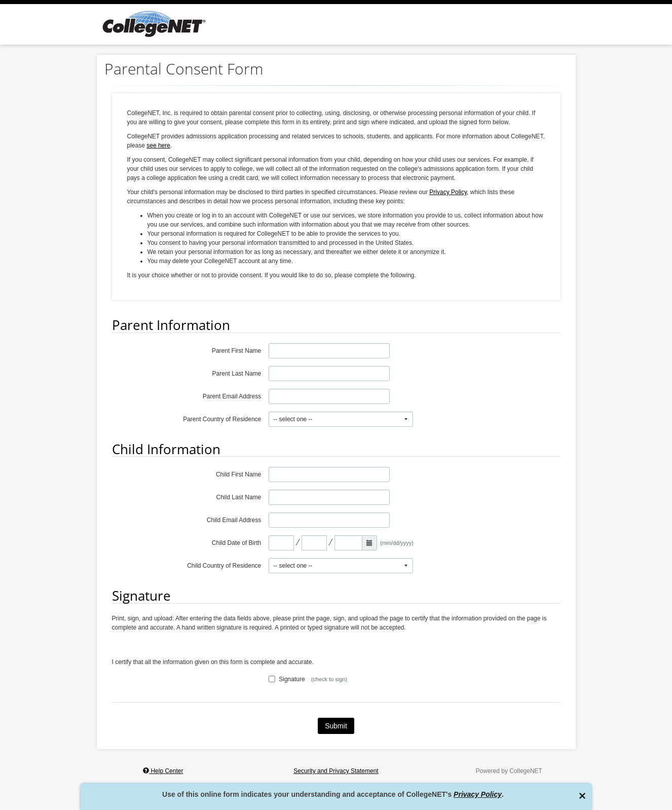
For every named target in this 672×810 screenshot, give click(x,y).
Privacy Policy (478, 794)
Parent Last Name (237, 374)
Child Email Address (234, 520)
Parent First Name (236, 351)
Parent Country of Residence (222, 419)
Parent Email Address (232, 396)
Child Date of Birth (236, 543)
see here (158, 145)
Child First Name (238, 474)
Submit (336, 726)
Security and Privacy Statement (336, 771)
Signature (287, 679)
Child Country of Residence (224, 566)
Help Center (163, 771)
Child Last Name (239, 497)
